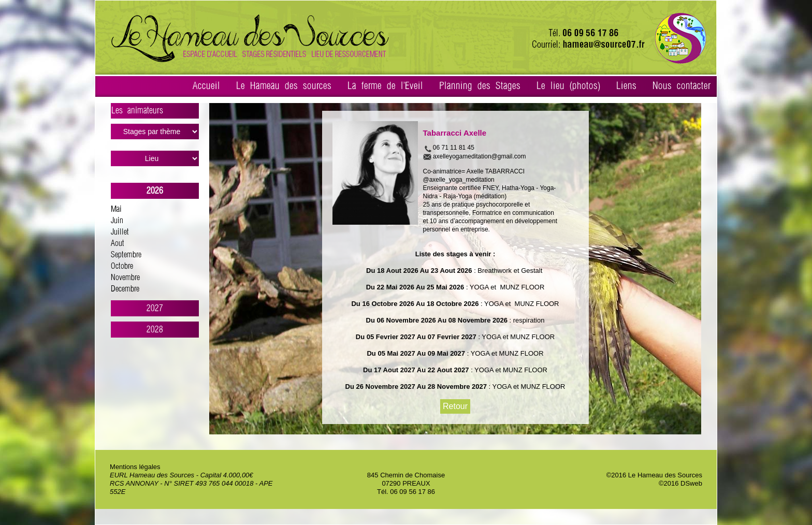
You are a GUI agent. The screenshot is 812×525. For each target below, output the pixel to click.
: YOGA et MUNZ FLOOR (504, 287)
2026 (155, 191)
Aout (118, 244)
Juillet (120, 232)
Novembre (125, 278)
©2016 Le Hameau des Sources (654, 475)
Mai (116, 209)
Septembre (126, 255)
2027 (155, 308)
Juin (117, 221)
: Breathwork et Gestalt (508, 271)
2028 (155, 330)
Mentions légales (135, 467)
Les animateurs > (155, 112)
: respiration (526, 320)
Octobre (122, 266)
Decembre (125, 289)
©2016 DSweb (680, 483)
